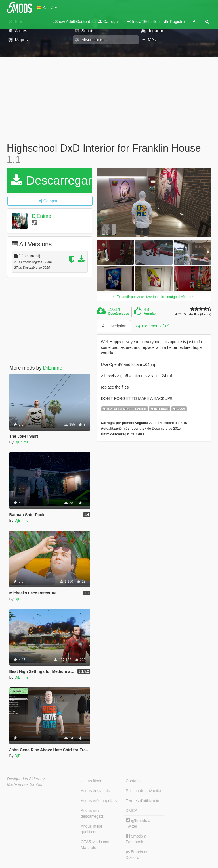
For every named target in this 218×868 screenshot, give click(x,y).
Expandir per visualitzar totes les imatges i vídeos (154, 297)
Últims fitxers (92, 781)
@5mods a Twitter (138, 823)
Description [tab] (114, 326)
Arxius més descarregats (92, 813)
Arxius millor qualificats (92, 829)
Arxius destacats (96, 791)
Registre (174, 22)
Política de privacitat (143, 791)
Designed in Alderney (26, 779)
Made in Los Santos (25, 784)
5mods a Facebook (136, 839)
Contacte (134, 781)
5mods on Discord (137, 855)
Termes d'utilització (142, 801)
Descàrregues (119, 314)
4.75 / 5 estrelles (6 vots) (193, 314)
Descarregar (51, 181)
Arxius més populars (99, 801)
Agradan (150, 314)
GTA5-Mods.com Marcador (96, 845)
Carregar (109, 22)
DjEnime (41, 216)
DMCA (132, 811)
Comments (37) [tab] (153, 326)
